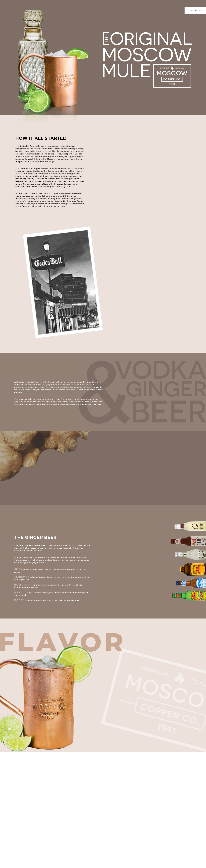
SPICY (18, 569)
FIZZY (18, 592)
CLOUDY (20, 577)
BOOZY (19, 600)
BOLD (18, 585)
